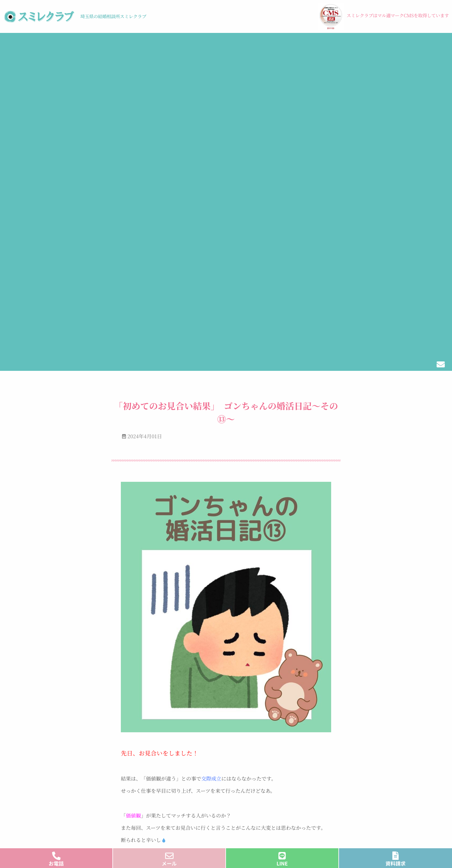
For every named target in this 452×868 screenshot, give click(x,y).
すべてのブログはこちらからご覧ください (226, 704)
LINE (282, 863)
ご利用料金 (157, 805)
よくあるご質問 (258, 795)
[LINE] (282, 854)
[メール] (169, 854)
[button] (68, 45)
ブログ (254, 45)
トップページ (159, 765)
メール (169, 863)
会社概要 (410, 45)
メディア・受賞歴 (362, 45)
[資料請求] (396, 854)
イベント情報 (207, 45)
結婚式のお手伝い (303, 45)
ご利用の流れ (127, 45)
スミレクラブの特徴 (68, 45)
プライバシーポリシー (80, 816)
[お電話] (56, 854)
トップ (17, 45)
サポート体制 (159, 795)
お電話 (56, 863)
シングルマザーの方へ (265, 775)
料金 (166, 45)
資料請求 (395, 863)
